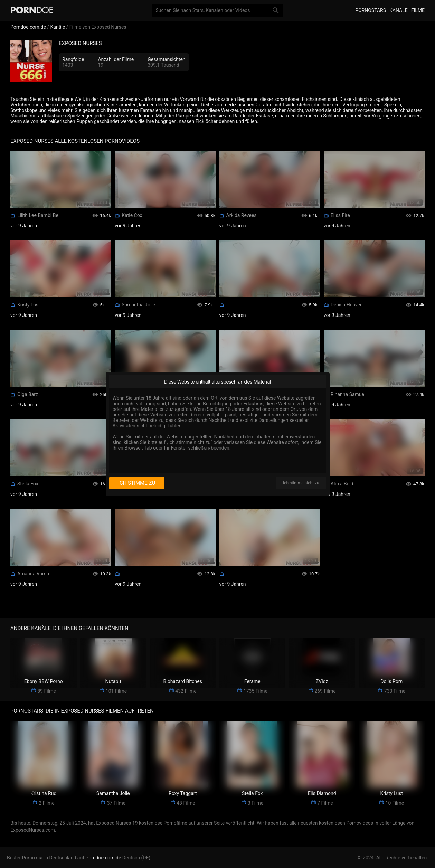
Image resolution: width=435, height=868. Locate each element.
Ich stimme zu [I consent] (137, 483)
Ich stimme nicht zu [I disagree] (301, 483)
